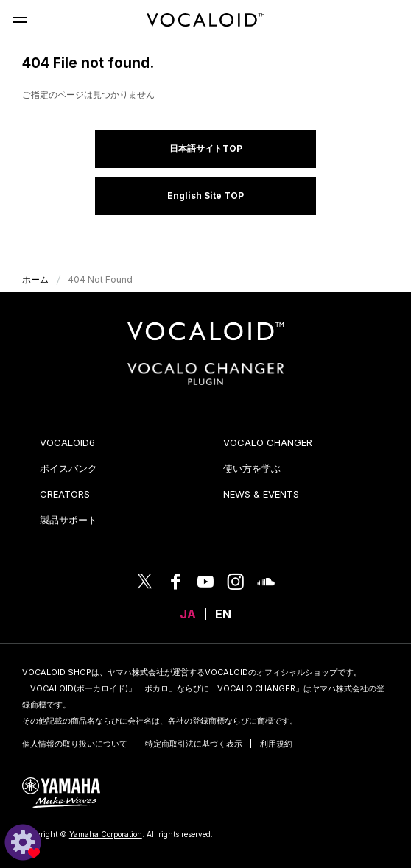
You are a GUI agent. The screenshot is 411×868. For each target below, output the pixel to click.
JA (188, 614)
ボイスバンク (68, 468)
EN (223, 614)
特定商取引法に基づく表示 (194, 744)
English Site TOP (205, 195)
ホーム (35, 279)
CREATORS (65, 494)
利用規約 (276, 744)
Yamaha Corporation (106, 834)
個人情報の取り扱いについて (75, 744)
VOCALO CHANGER (268, 442)
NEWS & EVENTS (261, 494)
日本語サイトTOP (206, 148)
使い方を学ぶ (252, 468)
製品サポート (68, 520)
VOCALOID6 (67, 442)
